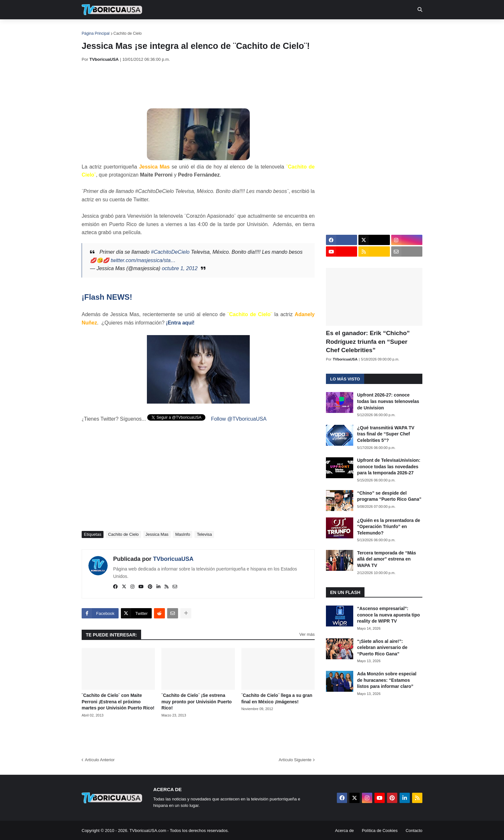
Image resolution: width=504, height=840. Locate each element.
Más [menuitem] (340, 29)
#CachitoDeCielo (170, 252)
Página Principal (96, 33)
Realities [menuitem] (185, 29)
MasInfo (183, 534)
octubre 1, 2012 (180, 268)
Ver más (307, 634)
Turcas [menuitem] (215, 29)
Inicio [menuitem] (93, 29)
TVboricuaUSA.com (148, 831)
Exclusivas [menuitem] (285, 29)
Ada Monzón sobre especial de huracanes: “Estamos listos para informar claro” (387, 680)
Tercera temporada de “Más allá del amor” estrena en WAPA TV (387, 559)
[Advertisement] (199, 85)
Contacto (414, 831)
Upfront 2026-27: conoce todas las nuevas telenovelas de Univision (388, 401)
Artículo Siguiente (295, 760)
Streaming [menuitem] (248, 29)
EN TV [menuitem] (152, 29)
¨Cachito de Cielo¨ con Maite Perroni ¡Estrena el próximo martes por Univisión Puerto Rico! (118, 702)
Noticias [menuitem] (121, 29)
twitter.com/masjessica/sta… (143, 260)
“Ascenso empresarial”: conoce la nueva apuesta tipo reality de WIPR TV (388, 615)
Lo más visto (345, 379)
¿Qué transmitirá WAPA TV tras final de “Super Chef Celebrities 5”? (386, 434)
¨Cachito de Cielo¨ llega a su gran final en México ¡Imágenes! (277, 698)
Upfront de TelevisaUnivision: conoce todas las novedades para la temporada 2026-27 (389, 466)
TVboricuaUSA (173, 559)
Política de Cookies (380, 831)
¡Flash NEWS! (107, 297)
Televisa (204, 534)
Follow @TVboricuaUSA (239, 419)
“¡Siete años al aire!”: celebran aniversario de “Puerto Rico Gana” (382, 648)
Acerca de (344, 831)
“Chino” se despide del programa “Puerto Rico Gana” (389, 496)
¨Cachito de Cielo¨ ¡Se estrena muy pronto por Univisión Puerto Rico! (197, 702)
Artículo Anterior (100, 760)
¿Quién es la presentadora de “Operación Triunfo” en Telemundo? (389, 527)
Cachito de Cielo (128, 33)
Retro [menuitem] (317, 29)
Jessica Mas (157, 534)
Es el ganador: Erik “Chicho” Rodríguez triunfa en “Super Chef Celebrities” (368, 342)
